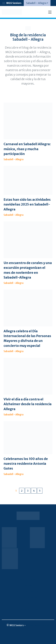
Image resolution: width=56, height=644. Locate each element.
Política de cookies (27, 597)
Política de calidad (27, 603)
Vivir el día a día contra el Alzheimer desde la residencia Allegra (28, 404)
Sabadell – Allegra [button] (36, 3)
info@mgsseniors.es (38, 625)
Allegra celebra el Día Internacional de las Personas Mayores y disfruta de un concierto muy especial (27, 338)
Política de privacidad (27, 591)
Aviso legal (27, 585)
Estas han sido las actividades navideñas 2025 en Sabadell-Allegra (27, 204)
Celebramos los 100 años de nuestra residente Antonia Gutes (26, 464)
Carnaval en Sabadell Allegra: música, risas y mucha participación (27, 149)
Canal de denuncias (27, 609)
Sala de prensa (27, 579)
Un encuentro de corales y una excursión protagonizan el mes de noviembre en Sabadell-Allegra (28, 270)
